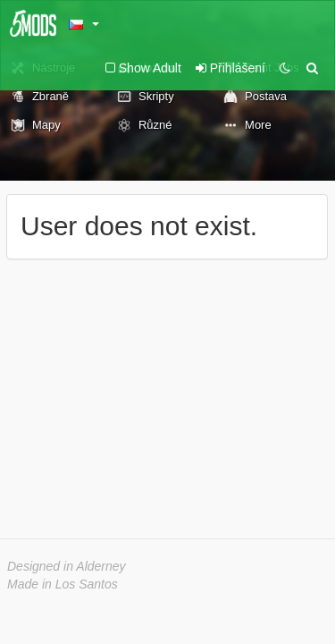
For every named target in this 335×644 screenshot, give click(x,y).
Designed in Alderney (67, 566)
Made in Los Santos (63, 584)
